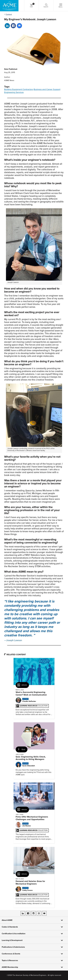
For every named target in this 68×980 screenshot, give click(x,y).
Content (9, 14)
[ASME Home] (9, 6)
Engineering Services (14, 92)
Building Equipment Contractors (19, 89)
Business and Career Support (47, 89)
